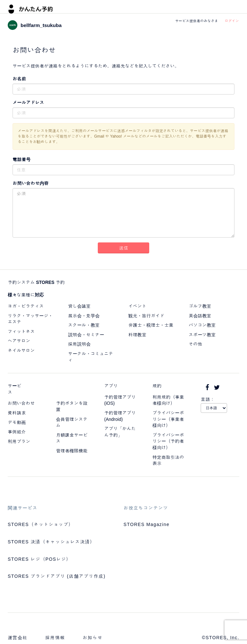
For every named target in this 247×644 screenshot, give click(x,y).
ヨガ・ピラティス (26, 306)
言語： (208, 399)
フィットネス (21, 331)
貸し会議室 (79, 306)
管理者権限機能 (72, 451)
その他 (196, 344)
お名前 (19, 79)
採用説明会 (79, 344)
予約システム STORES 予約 (36, 282)
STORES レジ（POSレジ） (39, 559)
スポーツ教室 (202, 335)
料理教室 (137, 335)
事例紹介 (17, 432)
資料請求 (17, 413)
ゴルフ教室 (200, 306)
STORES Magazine (146, 524)
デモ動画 (17, 422)
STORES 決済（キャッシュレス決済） (51, 542)
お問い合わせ (21, 403)
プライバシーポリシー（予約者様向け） (168, 441)
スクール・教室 (84, 325)
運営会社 (18, 638)
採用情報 (55, 638)
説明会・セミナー (86, 335)
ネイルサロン (21, 350)
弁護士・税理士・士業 (151, 325)
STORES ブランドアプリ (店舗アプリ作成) (57, 576)
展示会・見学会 (84, 316)
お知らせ (93, 638)
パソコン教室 (202, 325)
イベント (137, 306)
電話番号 (22, 159)
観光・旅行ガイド (146, 316)
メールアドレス (28, 103)
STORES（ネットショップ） (41, 524)
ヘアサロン (19, 341)
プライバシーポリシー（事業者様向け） (168, 419)
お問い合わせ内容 (31, 183)
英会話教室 (200, 316)
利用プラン (19, 441)
